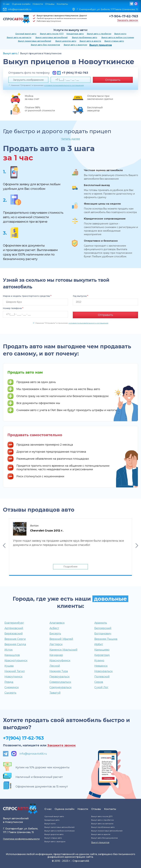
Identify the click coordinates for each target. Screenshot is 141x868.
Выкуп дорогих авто (66, 41)
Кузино (99, 660)
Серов (99, 682)
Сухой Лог (101, 687)
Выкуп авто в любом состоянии (118, 37)
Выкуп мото (120, 34)
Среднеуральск (60, 687)
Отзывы (50, 4)
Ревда (9, 682)
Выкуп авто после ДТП (52, 34)
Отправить (113, 80)
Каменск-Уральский (63, 650)
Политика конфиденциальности (21, 839)
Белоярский (103, 628)
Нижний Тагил (15, 671)
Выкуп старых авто (114, 41)
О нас (6, 4)
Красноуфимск (60, 660)
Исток (9, 650)
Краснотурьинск (16, 660)
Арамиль (101, 623)
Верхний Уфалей (61, 639)
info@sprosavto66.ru (20, 9)
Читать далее (70, 139)
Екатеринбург (14, 623)
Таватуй (55, 693)
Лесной (55, 666)
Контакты (62, 4)
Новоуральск (103, 671)
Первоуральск (60, 676)
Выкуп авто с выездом (75, 45)
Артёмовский (14, 628)
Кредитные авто (75, 34)
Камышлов (12, 655)
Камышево (102, 650)
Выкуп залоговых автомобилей (52, 37)
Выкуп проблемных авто (85, 37)
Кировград (102, 655)
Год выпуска (80, 296)
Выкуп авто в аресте (90, 41)
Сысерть (10, 693)
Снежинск (12, 687)
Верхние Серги (15, 639)
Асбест (54, 628)
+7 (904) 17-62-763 (75, 73)
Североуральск (60, 682)
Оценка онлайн (21, 4)
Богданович (103, 633)
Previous (4, 545)
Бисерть (55, 633)
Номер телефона (13, 308)
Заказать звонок (128, 20)
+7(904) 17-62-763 (23, 738)
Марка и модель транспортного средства (27, 296)
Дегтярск (56, 644)
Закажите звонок (62, 745)
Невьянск (101, 666)
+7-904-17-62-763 (124, 16)
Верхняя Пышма (106, 639)
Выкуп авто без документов (45, 45)
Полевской (102, 676)
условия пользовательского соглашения (64, 85)
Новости (38, 4)
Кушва (9, 666)
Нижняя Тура (59, 671)
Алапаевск (57, 623)
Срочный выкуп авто (26, 34)
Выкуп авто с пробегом (99, 34)
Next (137, 545)
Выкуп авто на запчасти (19, 37)
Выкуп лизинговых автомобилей (35, 41)
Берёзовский (14, 633)
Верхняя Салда (15, 644)
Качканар (56, 655)
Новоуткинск (13, 676)
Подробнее (70, 566)
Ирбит (99, 644)
